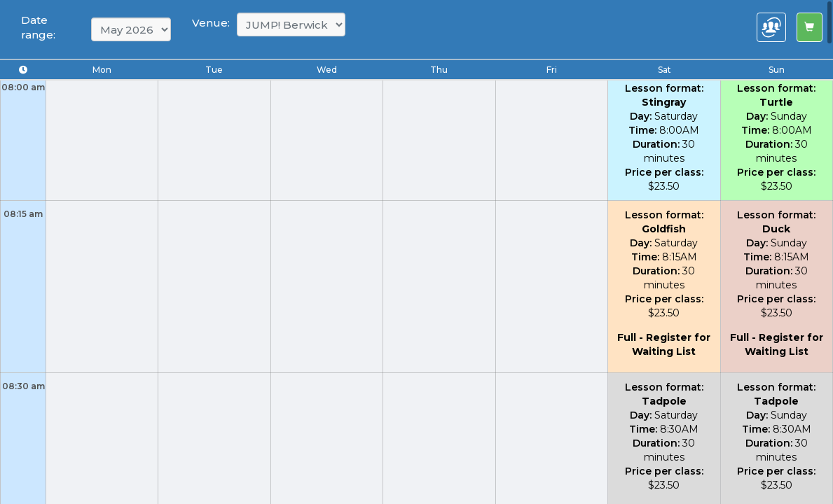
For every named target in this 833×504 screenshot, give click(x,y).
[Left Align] (810, 27)
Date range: (38, 27)
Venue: (211, 23)
